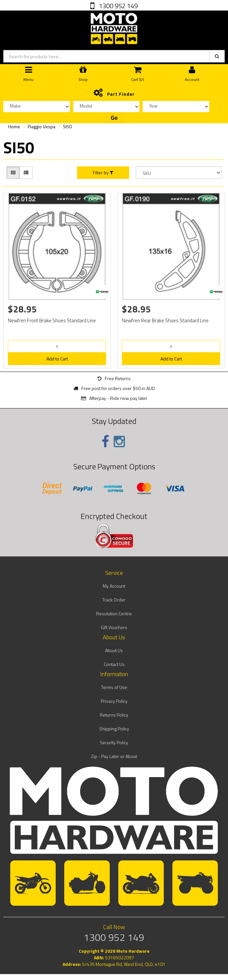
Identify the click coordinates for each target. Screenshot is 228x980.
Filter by (103, 173)
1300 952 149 (118, 6)
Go (114, 118)
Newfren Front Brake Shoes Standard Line (52, 320)
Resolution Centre (114, 613)
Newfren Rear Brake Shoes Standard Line (165, 320)
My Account (114, 586)
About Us (114, 650)
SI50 (67, 126)
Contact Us (114, 664)
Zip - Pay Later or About (114, 756)
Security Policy (114, 742)
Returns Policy (114, 715)
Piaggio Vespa (42, 126)
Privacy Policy (114, 701)
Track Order (114, 600)
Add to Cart (57, 359)
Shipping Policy (114, 729)
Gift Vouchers (114, 627)
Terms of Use (114, 687)
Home (14, 126)
